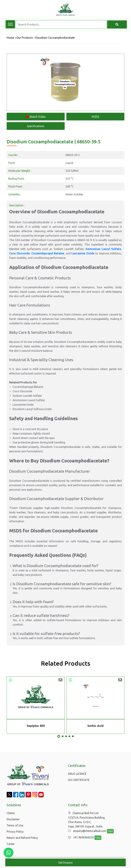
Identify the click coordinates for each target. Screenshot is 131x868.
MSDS (95, 117)
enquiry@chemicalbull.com (86, 831)
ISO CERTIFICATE (79, 780)
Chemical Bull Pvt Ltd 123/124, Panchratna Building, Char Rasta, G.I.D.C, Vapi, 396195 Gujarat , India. (87, 820)
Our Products (25, 38)
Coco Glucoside (19, 253)
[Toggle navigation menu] (10, 24)
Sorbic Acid (95, 726)
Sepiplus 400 (36, 726)
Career (11, 844)
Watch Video (36, 117)
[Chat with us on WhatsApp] (9, 853)
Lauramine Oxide (83, 253)
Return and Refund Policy (22, 838)
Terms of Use (15, 825)
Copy (109, 831)
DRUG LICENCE (77, 774)
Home (10, 38)
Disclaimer (13, 819)
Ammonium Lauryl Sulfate (103, 249)
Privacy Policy (15, 832)
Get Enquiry (65, 863)
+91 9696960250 (80, 838)
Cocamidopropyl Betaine (48, 253)
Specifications (36, 126)
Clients (11, 813)
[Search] (117, 24)
